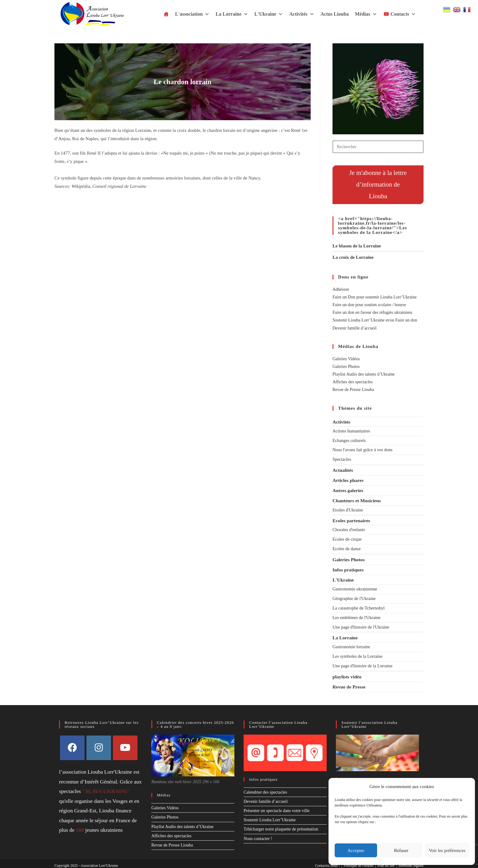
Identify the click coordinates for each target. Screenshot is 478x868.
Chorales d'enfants (348, 528)
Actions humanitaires (351, 431)
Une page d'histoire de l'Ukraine (360, 623)
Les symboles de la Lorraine (357, 652)
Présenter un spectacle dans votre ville (277, 806)
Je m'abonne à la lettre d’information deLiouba (378, 184)
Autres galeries (348, 489)
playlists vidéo (347, 672)
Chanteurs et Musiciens (356, 499)
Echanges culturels (349, 440)
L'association (192, 14)
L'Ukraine (269, 14)
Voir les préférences (447, 850)
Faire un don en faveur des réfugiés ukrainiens (372, 312)
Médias (366, 14)
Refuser (401, 850)
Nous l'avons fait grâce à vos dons (362, 450)
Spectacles (342, 459)
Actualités (343, 469)
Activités (302, 14)
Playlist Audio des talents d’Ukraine (364, 374)
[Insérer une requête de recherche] (378, 147)
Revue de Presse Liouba (353, 390)
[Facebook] (72, 743)
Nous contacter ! (258, 834)
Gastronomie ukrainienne (354, 587)
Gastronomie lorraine (351, 643)
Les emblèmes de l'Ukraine (356, 614)
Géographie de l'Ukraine (354, 596)
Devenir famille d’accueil (355, 328)
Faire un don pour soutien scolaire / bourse (369, 305)
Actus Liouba (335, 14)
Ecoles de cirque (347, 537)
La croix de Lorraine (353, 257)
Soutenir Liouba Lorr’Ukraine (270, 815)
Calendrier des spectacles (265, 788)
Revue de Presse (349, 683)
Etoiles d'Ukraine (347, 509)
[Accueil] (166, 14)
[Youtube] (125, 743)
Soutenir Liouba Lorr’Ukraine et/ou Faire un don (375, 320)
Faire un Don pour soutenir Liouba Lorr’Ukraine (374, 297)
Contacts (403, 14)
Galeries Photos (346, 367)
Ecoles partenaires (351, 519)
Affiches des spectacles (353, 382)
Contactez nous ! (327, 861)
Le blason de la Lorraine (357, 246)
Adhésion (341, 289)
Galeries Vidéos (346, 359)
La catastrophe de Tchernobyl (358, 605)
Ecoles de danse (346, 547)
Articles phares (348, 479)
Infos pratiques (348, 567)
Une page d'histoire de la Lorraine (362, 662)
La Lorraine (232, 14)
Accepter (356, 850)
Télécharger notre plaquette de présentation (281, 825)
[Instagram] (99, 743)
